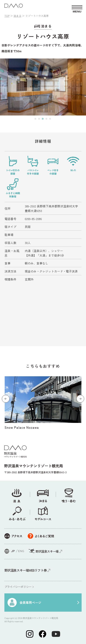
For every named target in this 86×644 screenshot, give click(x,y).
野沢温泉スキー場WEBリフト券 (25, 570)
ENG (21, 551)
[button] (35, 119)
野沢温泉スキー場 (47, 551)
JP (13, 551)
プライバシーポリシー (18, 587)
